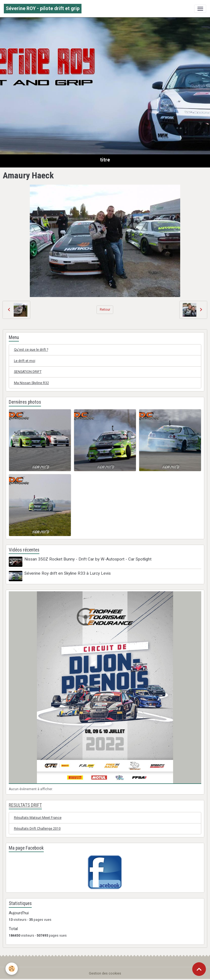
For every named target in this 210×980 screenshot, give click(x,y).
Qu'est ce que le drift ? (31, 350)
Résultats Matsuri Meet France (38, 818)
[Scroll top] (199, 969)
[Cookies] (12, 969)
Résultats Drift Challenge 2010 (37, 829)
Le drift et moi (25, 361)
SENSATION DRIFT (28, 372)
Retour (105, 310)
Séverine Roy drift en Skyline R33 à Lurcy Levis (68, 573)
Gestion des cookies (105, 973)
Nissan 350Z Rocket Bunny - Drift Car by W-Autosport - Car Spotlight (88, 559)
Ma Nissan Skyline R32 (31, 383)
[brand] (43, 9)
